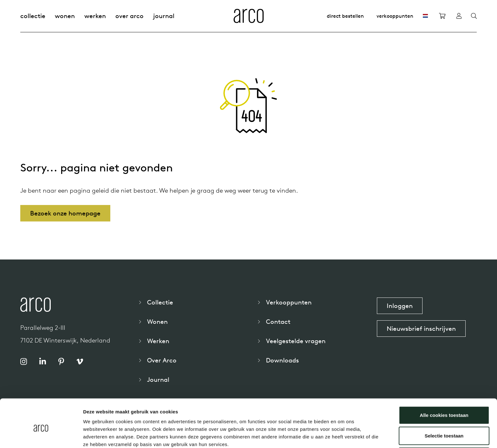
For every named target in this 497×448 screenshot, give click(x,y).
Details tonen (342, 435)
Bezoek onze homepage (65, 213)
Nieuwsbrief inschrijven (421, 328)
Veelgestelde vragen (296, 341)
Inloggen (400, 306)
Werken (95, 16)
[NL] (425, 16)
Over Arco (129, 16)
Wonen (65, 16)
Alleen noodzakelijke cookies (444, 427)
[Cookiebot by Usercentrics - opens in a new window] (41, 436)
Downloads (282, 360)
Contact (278, 321)
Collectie (33, 16)
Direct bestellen (345, 16)
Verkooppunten (395, 16)
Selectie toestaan (444, 407)
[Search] (474, 16)
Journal (164, 16)
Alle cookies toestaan (444, 386)
